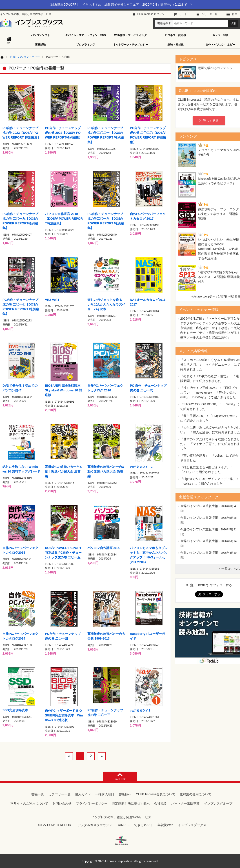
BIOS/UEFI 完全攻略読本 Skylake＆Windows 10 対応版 (63, 390)
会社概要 (160, 803)
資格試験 (40, 45)
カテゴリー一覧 (60, 794)
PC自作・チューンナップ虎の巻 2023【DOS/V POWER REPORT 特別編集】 (21, 133)
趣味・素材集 (176, 45)
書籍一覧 (38, 794)
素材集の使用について (196, 794)
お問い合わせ (62, 803)
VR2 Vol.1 (52, 300)
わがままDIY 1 (140, 710)
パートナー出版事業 (185, 803)
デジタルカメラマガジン (95, 825)
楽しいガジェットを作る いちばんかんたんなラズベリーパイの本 (106, 304)
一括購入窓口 (105, 794)
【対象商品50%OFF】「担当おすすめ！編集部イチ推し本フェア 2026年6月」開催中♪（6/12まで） (120, 4)
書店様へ (125, 794)
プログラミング (86, 45)
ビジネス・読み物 (176, 35)
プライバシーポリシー (92, 803)
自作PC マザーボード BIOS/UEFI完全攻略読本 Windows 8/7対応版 (64, 715)
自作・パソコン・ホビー (25, 57)
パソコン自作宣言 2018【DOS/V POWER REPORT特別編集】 (64, 219)
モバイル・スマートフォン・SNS (86, 35)
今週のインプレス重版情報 (199, 506)
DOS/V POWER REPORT (55, 825)
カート (183, 14)
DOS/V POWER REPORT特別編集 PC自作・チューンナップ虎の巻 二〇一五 (63, 553)
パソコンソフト (40, 35)
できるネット (144, 825)
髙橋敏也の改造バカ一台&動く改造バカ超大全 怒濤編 (106, 471)
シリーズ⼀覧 (209, 14)
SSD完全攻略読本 (15, 710)
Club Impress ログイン (151, 14)
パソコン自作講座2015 (103, 548)
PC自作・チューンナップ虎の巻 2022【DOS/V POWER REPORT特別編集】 (63, 133)
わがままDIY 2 (141, 467)
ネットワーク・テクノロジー (131, 45)
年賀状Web (166, 825)
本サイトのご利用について (29, 803)
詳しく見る (211, 121)
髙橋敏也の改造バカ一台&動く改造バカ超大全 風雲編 (63, 471)
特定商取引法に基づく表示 (131, 803)
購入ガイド (83, 794)
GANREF (123, 825)
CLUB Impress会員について (155, 794)
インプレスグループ (218, 803)
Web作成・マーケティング (130, 35)
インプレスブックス (192, 825)
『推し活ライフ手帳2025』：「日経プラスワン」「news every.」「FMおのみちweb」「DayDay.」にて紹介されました (209, 393)
